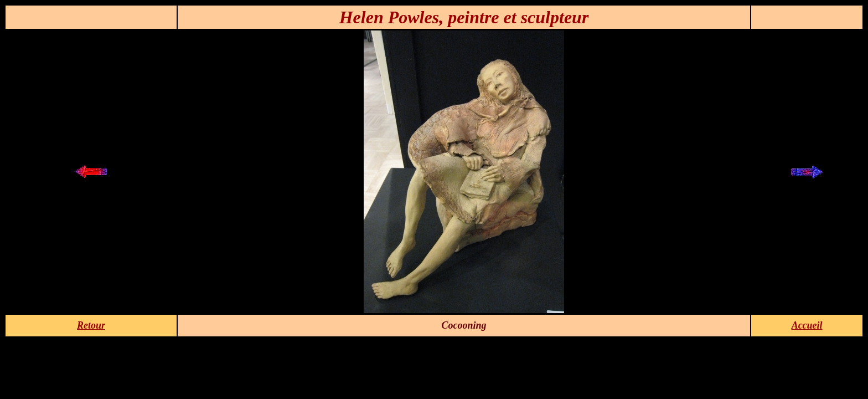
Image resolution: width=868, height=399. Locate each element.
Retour (91, 325)
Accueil (807, 325)
